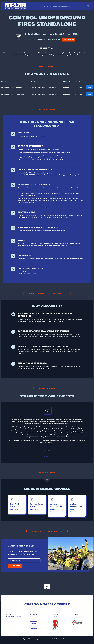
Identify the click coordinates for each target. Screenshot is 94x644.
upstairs (68, 639)
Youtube (34, 628)
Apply (89, 87)
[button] (49, 451)
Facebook (34, 623)
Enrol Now (69, 39)
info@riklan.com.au (14, 617)
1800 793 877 (13, 614)
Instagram (34, 621)
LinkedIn (34, 626)
